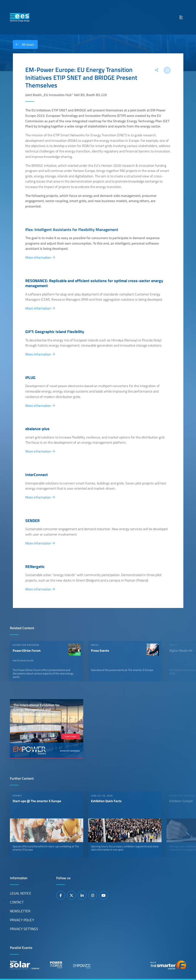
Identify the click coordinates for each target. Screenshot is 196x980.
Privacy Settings (24, 929)
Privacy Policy (22, 920)
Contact (17, 902)
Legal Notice (21, 893)
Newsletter (20, 911)
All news (24, 44)
